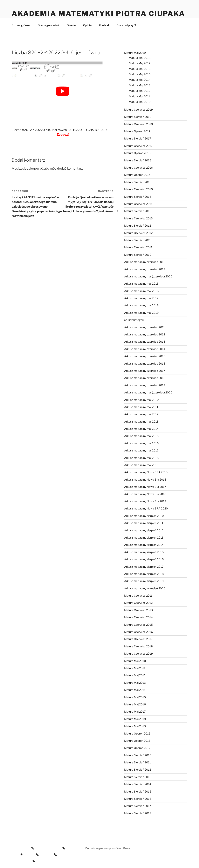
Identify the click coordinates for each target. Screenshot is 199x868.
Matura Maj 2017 (140, 63)
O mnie (71, 25)
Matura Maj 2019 (135, 53)
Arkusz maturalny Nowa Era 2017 (145, 487)
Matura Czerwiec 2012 (138, 233)
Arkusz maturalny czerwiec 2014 (145, 349)
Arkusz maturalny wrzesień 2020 (145, 588)
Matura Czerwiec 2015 (138, 189)
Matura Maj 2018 (140, 58)
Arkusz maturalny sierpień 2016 (144, 559)
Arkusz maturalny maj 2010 (141, 400)
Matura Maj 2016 (140, 69)
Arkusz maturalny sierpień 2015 (144, 552)
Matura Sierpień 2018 (138, 117)
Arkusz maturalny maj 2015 (141, 284)
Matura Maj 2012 (140, 91)
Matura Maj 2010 (140, 102)
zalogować (35, 168)
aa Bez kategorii (134, 320)
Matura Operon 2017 (137, 131)
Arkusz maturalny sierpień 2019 (144, 581)
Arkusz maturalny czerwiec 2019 (145, 269)
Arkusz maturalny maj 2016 (141, 291)
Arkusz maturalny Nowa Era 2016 (145, 479)
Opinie (87, 25)
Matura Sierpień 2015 (138, 182)
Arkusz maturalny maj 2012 (141, 414)
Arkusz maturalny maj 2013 (141, 421)
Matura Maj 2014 (140, 80)
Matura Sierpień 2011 (137, 240)
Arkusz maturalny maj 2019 (141, 313)
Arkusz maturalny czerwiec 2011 (144, 327)
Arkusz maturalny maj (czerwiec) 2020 (148, 276)
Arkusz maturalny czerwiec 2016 (145, 363)
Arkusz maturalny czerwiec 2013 (145, 342)
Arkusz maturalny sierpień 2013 (144, 538)
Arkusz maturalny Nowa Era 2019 (145, 501)
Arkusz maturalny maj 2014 (141, 429)
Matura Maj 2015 (140, 74)
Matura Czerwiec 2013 (138, 218)
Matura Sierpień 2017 (138, 138)
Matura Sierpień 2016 (138, 160)
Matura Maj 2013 (140, 85)
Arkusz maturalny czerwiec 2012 (145, 334)
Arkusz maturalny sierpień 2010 (144, 516)
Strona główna (21, 25)
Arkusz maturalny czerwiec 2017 (145, 371)
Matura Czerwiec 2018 (138, 124)
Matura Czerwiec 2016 (138, 168)
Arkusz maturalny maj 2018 (141, 305)
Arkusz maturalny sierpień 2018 (144, 574)
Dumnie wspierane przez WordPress (108, 848)
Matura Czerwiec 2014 (138, 204)
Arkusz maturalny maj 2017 (141, 298)
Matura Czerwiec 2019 (138, 110)
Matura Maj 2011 (139, 96)
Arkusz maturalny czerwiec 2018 (145, 262)
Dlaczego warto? (48, 25)
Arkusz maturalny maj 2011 (141, 407)
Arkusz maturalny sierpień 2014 (144, 545)
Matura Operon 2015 (137, 175)
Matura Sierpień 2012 (138, 226)
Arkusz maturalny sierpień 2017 (144, 567)
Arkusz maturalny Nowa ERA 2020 (146, 508)
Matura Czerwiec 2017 (138, 146)
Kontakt (104, 25)
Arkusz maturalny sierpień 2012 (144, 530)
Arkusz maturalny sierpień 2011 (144, 523)
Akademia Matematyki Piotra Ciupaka (98, 14)
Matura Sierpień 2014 (138, 197)
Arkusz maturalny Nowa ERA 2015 (146, 472)
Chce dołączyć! (126, 25)
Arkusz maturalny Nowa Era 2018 (145, 494)
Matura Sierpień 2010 (138, 255)
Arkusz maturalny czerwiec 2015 (145, 356)
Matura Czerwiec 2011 (138, 247)
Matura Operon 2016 (137, 153)
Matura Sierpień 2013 (138, 211)
